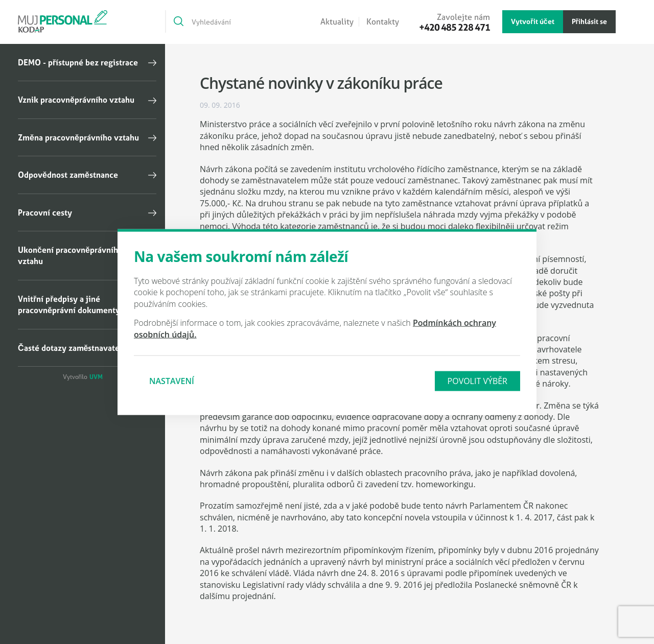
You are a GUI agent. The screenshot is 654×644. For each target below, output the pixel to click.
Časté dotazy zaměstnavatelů (73, 348)
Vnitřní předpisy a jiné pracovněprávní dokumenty (69, 304)
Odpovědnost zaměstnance (68, 175)
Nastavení (172, 381)
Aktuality (337, 22)
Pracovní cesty (45, 212)
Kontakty (383, 22)
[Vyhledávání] (226, 21)
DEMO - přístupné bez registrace (78, 62)
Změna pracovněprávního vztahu (78, 137)
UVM (96, 377)
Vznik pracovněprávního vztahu (76, 100)
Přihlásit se (589, 21)
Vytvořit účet (532, 21)
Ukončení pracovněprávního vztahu (70, 255)
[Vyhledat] (178, 21)
